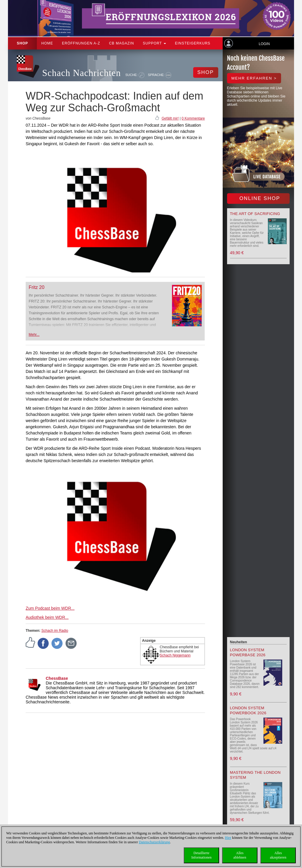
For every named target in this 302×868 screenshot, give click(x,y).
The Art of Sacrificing (255, 214)
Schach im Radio (55, 631)
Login (264, 44)
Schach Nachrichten (82, 73)
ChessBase (57, 678)
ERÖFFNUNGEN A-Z (81, 43)
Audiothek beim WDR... (47, 617)
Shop (22, 43)
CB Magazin (122, 43)
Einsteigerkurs (193, 43)
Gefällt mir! (170, 118)
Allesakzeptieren (278, 855)
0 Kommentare (193, 118)
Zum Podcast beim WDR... (50, 608)
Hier (228, 838)
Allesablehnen (240, 855)
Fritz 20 (36, 287)
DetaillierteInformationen (202, 855)
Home (47, 43)
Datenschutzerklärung (154, 842)
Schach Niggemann (175, 655)
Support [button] (154, 43)
